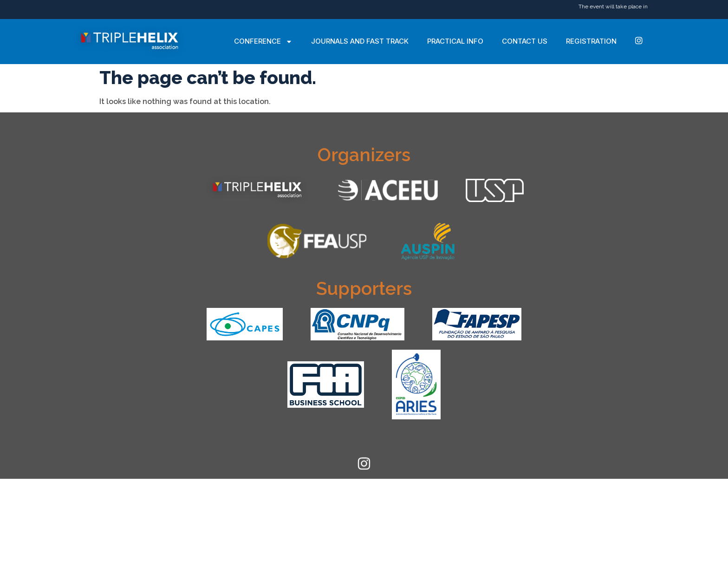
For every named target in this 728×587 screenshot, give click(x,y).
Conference (263, 42)
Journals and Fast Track (360, 41)
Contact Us (525, 41)
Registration (591, 41)
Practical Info (455, 41)
